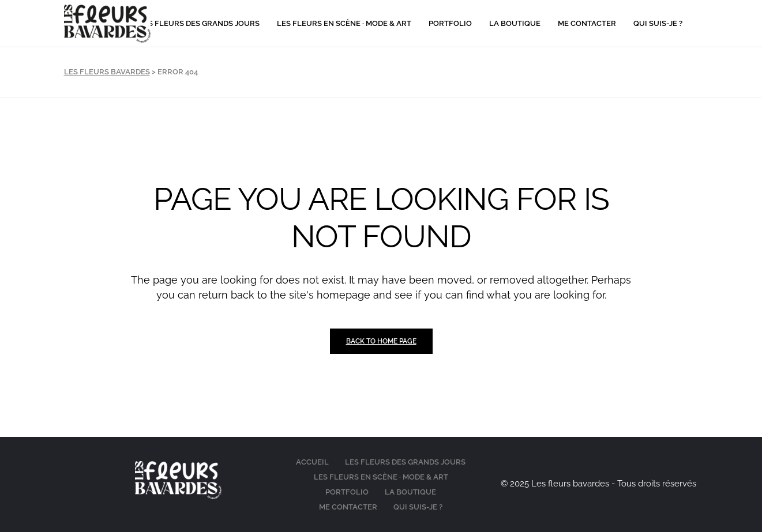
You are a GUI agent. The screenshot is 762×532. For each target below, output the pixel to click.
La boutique (410, 492)
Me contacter (348, 507)
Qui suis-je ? (418, 507)
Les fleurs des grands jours (405, 462)
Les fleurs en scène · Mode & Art (381, 477)
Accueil (312, 462)
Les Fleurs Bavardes (107, 72)
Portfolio (347, 492)
